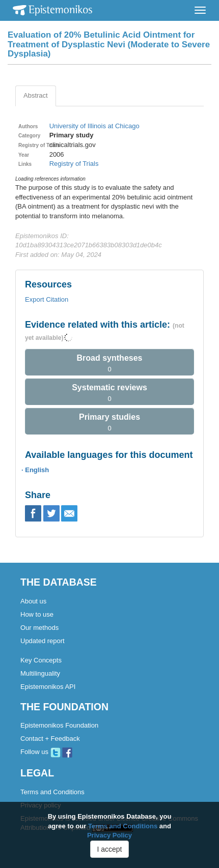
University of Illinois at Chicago (94, 126)
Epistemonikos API (48, 687)
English (37, 470)
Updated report (43, 641)
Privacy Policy (109, 835)
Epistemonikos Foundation (59, 725)
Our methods (39, 628)
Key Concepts (41, 660)
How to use (37, 614)
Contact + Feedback (50, 739)
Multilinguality (40, 673)
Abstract (36, 95)
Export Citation (47, 299)
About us (33, 601)
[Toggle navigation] (200, 10)
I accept (109, 849)
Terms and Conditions (52, 792)
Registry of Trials (74, 164)
